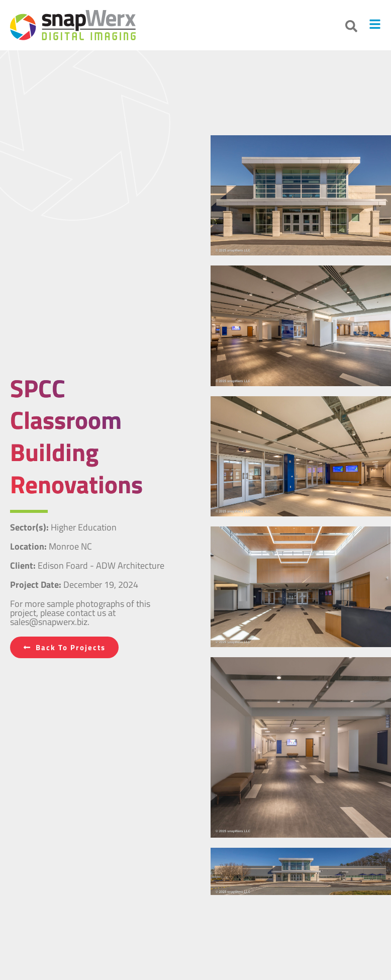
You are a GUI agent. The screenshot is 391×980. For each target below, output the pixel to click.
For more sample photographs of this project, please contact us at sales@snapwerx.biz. (80, 613)
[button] (351, 26)
